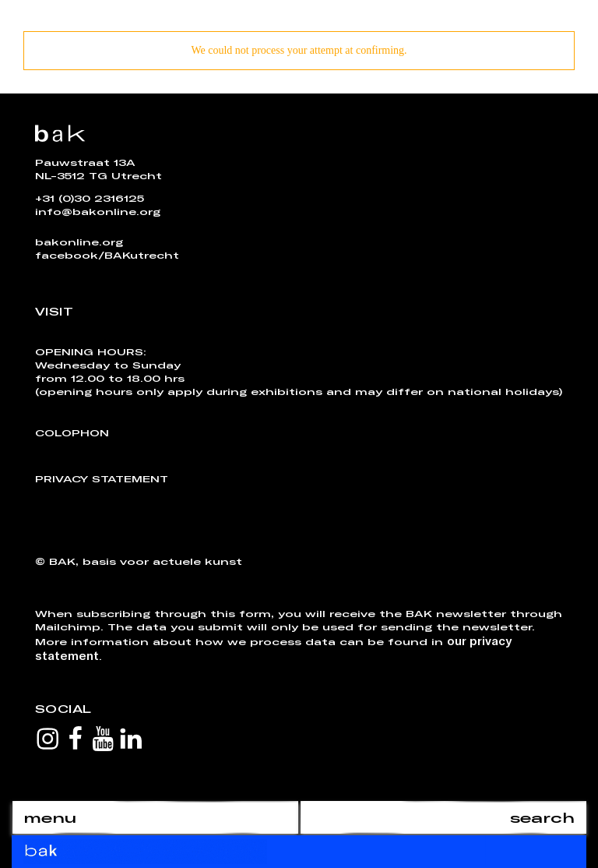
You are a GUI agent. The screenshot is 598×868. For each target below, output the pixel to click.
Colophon (72, 432)
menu (50, 817)
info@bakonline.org (98, 211)
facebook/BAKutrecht (107, 255)
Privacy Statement (102, 478)
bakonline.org (79, 242)
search (542, 817)
